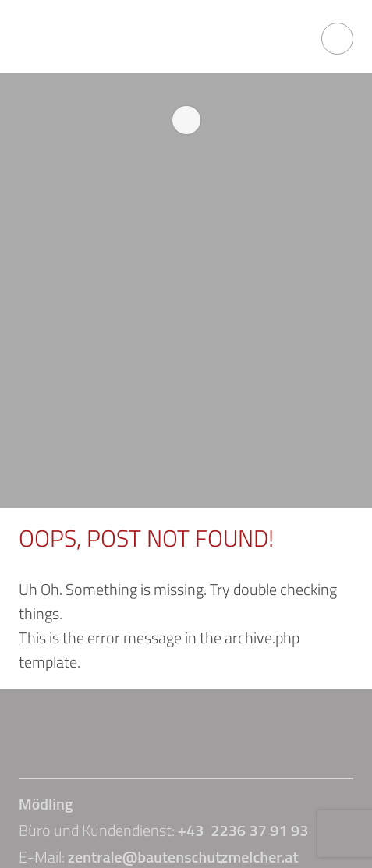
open (337, 39)
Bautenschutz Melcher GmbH (105, 39)
